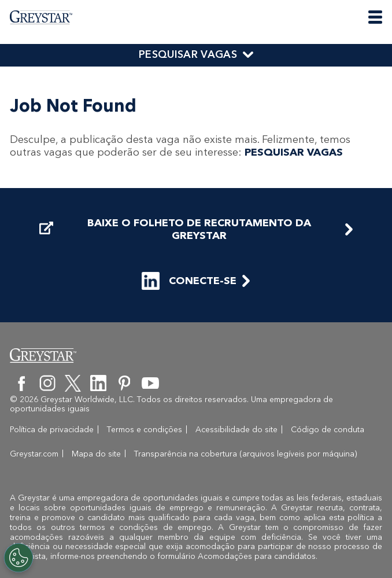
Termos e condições (145, 430)
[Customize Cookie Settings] (19, 558)
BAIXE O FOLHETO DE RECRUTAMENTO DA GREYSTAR (175, 229)
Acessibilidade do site (236, 430)
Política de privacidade (52, 430)
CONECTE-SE (189, 281)
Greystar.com (34, 454)
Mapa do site (96, 454)
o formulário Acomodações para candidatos (233, 556)
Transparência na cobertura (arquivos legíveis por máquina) (246, 454)
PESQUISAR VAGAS (188, 54)
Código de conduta (328, 430)
